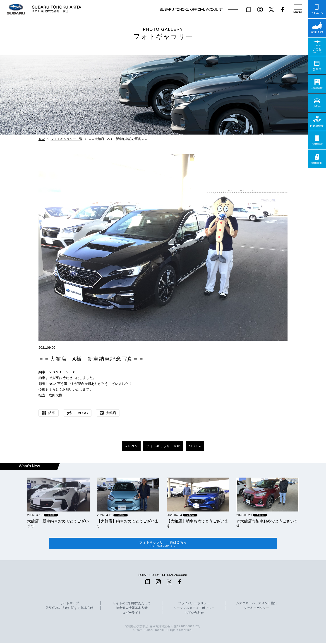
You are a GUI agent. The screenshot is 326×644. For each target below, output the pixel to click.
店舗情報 (317, 84)
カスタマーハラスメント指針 (256, 604)
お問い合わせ (194, 614)
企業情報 (317, 140)
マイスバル (317, 9)
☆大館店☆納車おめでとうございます (267, 523)
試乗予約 (317, 28)
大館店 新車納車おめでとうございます (58, 523)
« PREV (131, 446)
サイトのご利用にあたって (132, 604)
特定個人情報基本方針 (132, 609)
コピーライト (132, 614)
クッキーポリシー (256, 609)
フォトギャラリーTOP (163, 446)
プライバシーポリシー (194, 604)
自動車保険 (317, 122)
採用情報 (317, 159)
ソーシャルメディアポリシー (194, 609)
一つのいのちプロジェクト (317, 47)
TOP (42, 139)
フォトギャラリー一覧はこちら (163, 544)
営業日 (317, 65)
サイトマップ (70, 604)
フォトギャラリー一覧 (67, 139)
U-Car (317, 103)
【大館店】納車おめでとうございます (128, 523)
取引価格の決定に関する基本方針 (70, 609)
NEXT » (195, 446)
